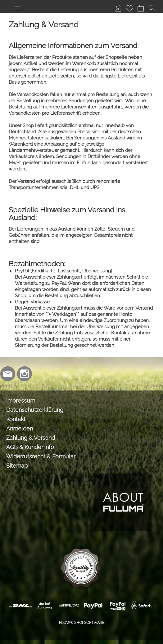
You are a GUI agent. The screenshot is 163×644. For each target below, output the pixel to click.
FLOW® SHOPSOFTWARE (82, 623)
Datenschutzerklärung (35, 410)
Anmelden (20, 428)
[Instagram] (25, 374)
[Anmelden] (118, 8)
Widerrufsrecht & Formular (41, 456)
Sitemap (17, 466)
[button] (17, 8)
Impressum (21, 401)
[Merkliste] (129, 8)
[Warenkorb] (141, 8)
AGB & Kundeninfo (30, 447)
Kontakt (16, 419)
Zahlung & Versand (31, 438)
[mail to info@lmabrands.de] (8, 374)
